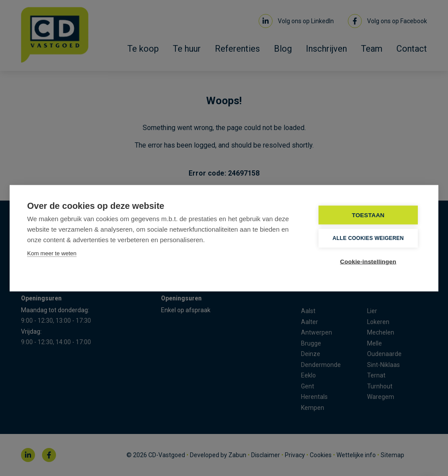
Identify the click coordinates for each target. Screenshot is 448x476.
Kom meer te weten (52, 253)
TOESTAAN (368, 215)
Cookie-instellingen (368, 261)
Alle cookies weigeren (368, 238)
